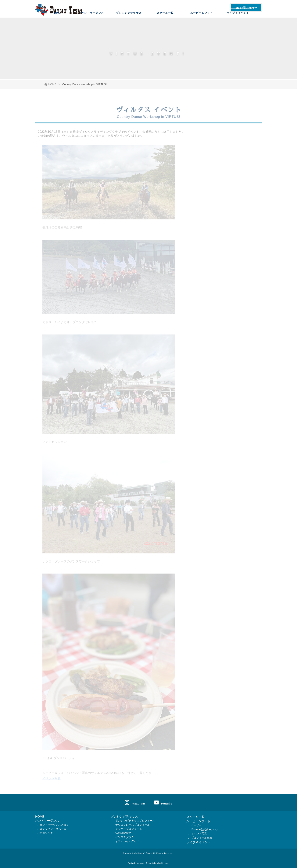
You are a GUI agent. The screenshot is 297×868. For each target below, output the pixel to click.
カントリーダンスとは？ (54, 825)
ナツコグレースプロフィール (133, 825)
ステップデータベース (53, 829)
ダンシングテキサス (129, 22)
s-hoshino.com (163, 863)
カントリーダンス (92, 22)
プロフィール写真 (202, 838)
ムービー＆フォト (202, 22)
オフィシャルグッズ (127, 841)
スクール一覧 (165, 22)
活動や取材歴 (123, 833)
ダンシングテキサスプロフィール (135, 821)
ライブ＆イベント (238, 22)
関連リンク (46, 833)
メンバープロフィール (129, 829)
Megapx (140, 863)
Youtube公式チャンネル (205, 829)
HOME (56, 22)
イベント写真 (52, 781)
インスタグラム (125, 837)
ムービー (196, 825)
